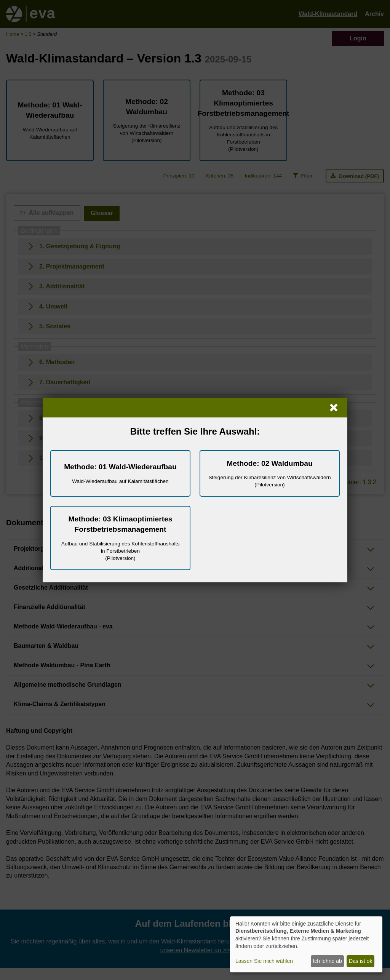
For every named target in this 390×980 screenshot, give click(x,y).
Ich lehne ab (327, 961)
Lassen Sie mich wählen (264, 961)
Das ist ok (360, 961)
